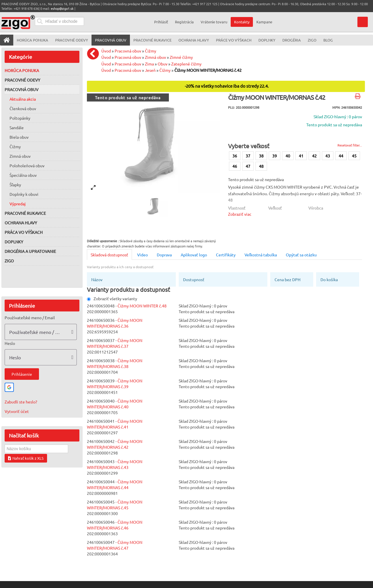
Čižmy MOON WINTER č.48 (142, 306)
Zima (149, 64)
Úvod (106, 51)
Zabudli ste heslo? (21, 402)
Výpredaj (18, 204)
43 (328, 156)
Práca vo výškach (24, 232)
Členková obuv (23, 108)
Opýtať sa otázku (301, 255)
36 (235, 156)
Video (142, 255)
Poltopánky (20, 118)
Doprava (164, 255)
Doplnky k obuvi (24, 194)
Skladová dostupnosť (109, 255)
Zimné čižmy (181, 57)
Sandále (17, 127)
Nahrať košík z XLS (26, 458)
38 (261, 156)
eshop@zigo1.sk (62, 8)
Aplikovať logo (194, 255)
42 (314, 156)
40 (288, 156)
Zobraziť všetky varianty (112, 298)
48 (261, 166)
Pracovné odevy (22, 80)
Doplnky (14, 242)
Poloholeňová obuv (27, 166)
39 (275, 156)
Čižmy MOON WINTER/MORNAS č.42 (208, 70)
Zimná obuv (20, 156)
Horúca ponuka (22, 70)
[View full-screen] (93, 187)
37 (248, 156)
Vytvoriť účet (17, 411)
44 (341, 156)
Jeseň (150, 70)
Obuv (163, 64)
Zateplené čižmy (186, 64)
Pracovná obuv (22, 89)
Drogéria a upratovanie (30, 251)
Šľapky (15, 185)
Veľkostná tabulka (261, 255)
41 (301, 156)
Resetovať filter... (350, 145)
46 (235, 166)
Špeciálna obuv (23, 175)
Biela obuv (19, 137)
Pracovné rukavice (25, 213)
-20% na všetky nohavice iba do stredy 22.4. (227, 86)
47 (248, 166)
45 (354, 156)
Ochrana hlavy (21, 223)
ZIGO (9, 261)
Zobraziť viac (240, 214)
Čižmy (15, 146)
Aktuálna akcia (23, 99)
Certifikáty (226, 255)
